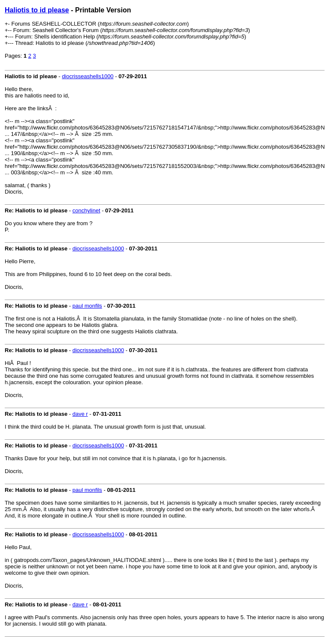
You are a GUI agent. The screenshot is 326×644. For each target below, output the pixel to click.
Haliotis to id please (37, 10)
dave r (80, 414)
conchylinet (86, 210)
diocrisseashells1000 (88, 76)
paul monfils (87, 306)
